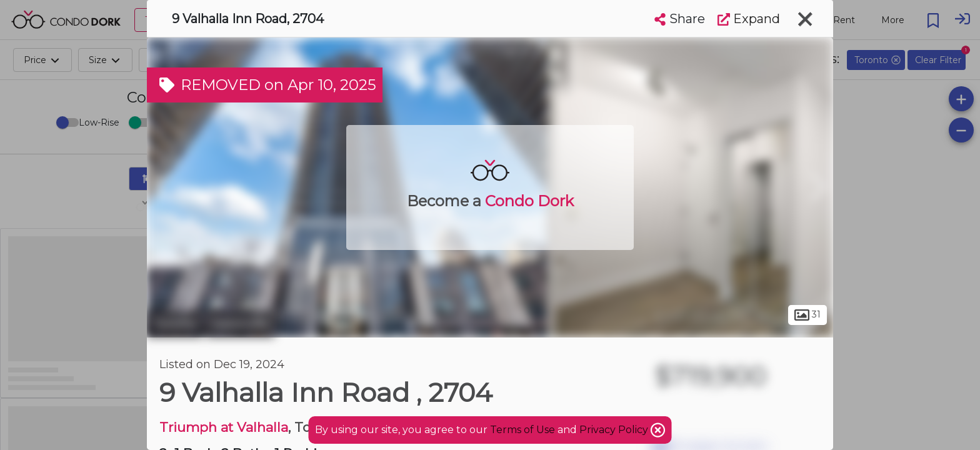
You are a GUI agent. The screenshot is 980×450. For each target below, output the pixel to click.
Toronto (175, 324)
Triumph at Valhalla (224, 427)
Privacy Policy (615, 430)
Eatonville (240, 324)
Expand (749, 19)
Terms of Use (522, 430)
